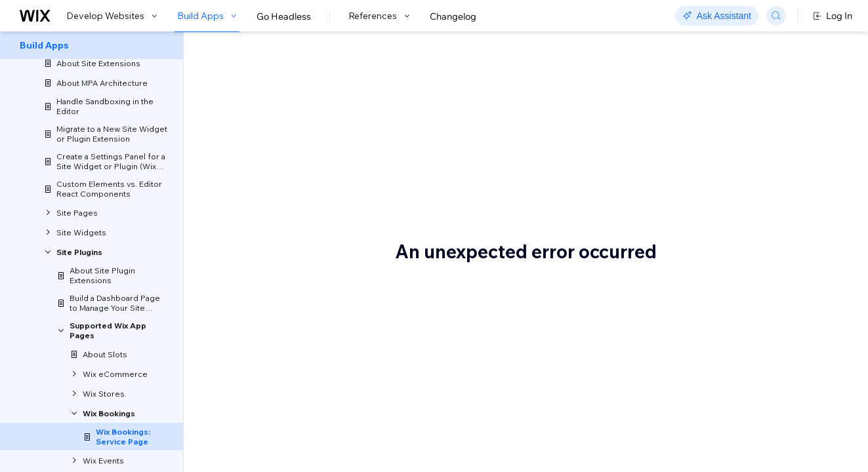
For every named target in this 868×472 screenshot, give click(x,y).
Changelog (453, 16)
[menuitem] (92, 45)
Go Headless (284, 16)
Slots (710, 104)
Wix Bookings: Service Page (356, 77)
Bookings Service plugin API (759, 124)
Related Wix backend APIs (755, 144)
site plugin (565, 136)
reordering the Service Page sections (349, 246)
